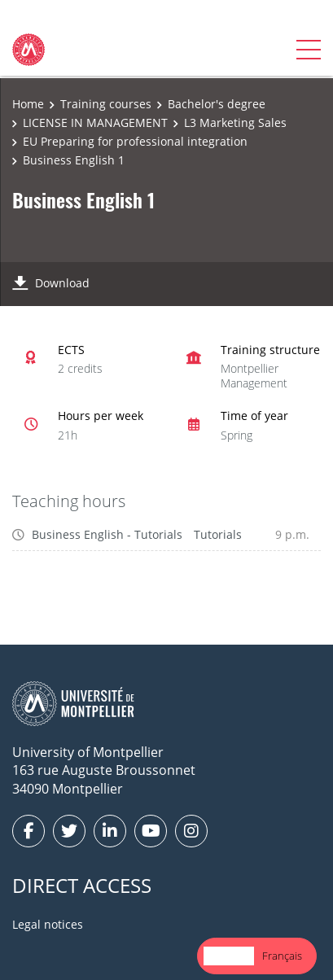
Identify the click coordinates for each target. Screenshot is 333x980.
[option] (282, 956)
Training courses (106, 104)
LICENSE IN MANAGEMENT (95, 122)
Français (282, 956)
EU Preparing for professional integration (135, 141)
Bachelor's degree (217, 104)
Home (28, 104)
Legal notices (48, 924)
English (229, 956)
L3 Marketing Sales (235, 122)
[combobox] (229, 956)
